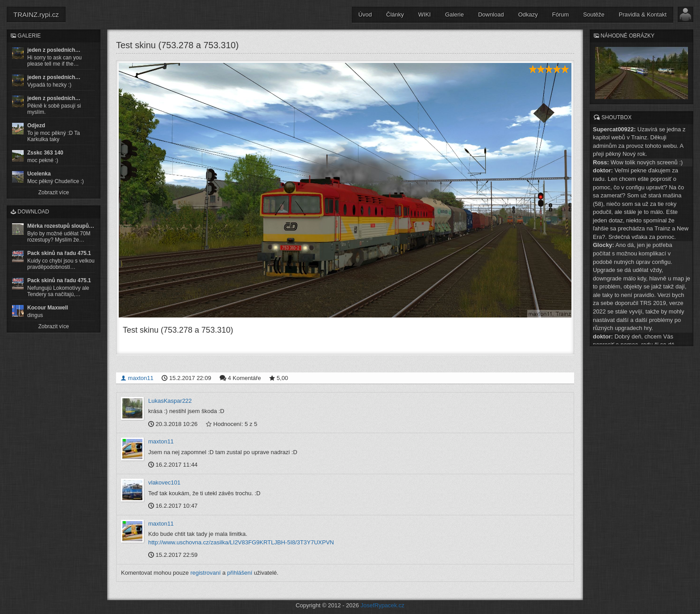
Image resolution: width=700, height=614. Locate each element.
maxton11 (137, 378)
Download (491, 15)
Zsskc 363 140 (45, 153)
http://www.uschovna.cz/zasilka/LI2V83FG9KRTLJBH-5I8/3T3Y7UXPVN (241, 542)
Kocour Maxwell (48, 308)
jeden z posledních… (54, 50)
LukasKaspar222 (170, 400)
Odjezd (36, 125)
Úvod (365, 15)
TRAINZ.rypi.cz (36, 15)
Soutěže (594, 15)
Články (395, 15)
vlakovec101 (164, 482)
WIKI (425, 15)
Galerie (454, 15)
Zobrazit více (54, 192)
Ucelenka (39, 174)
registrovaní (205, 573)
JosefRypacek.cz (383, 605)
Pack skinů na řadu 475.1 (59, 253)
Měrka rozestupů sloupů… (61, 226)
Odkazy (528, 15)
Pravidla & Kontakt (643, 15)
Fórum (561, 15)
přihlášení (240, 573)
